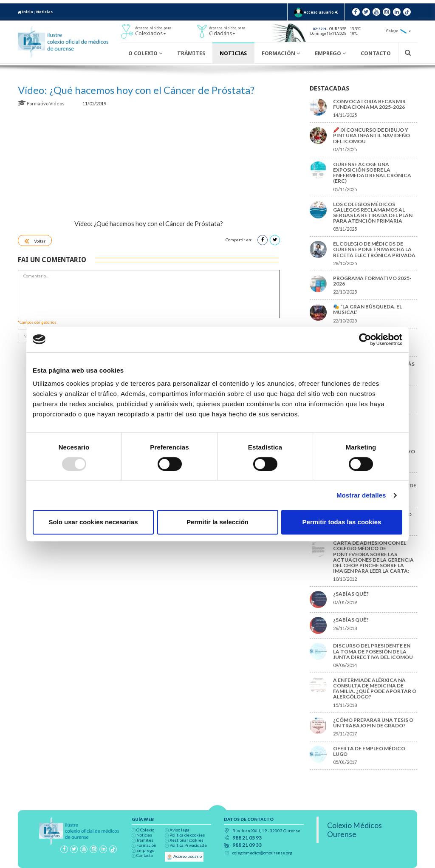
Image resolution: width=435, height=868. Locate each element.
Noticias (44, 12)
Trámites (191, 53)
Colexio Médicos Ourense (354, 830)
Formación (281, 53)
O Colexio (145, 53)
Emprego (330, 53)
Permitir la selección (217, 522)
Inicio (25, 12)
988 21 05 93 (247, 838)
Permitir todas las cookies (342, 522)
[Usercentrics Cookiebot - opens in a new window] (365, 339)
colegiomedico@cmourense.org (262, 853)
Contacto (376, 53)
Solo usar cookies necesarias (93, 522)
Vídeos (57, 103)
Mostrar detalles (361, 495)
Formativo (34, 103)
